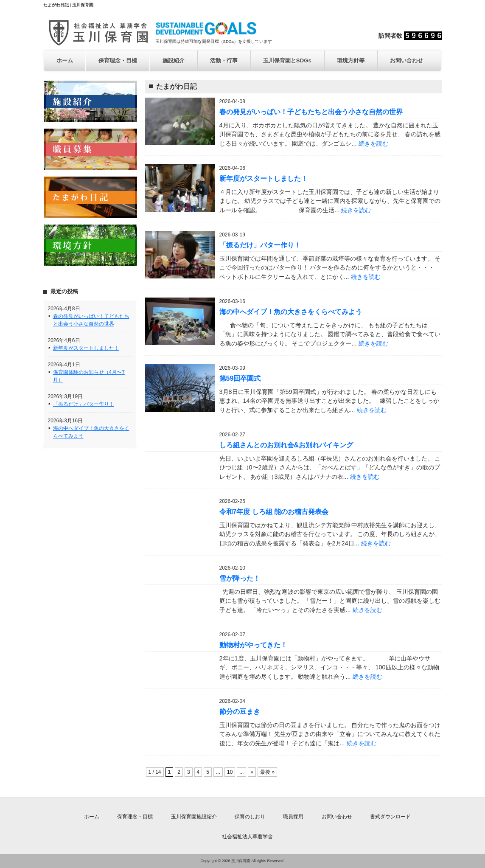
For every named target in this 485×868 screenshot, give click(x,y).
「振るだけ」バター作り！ (84, 404)
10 (230, 772)
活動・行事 (224, 60)
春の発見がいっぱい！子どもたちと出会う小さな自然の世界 (91, 320)
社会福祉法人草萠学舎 (247, 837)
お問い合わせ (407, 60)
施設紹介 (174, 60)
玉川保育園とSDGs (287, 60)
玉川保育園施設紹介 (194, 817)
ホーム (65, 60)
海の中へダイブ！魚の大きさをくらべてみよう (91, 432)
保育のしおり (250, 817)
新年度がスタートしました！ (86, 348)
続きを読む (373, 143)
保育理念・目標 (118, 60)
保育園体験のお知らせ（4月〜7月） (89, 376)
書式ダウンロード (390, 817)
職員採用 (293, 817)
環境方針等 (351, 60)
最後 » (267, 772)
